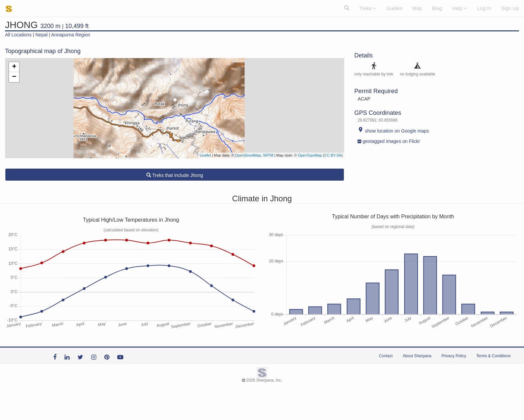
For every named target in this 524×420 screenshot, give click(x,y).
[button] (347, 8)
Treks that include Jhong (175, 175)
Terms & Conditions (493, 356)
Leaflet (205, 155)
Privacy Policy (454, 356)
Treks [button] (368, 8)
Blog (437, 8)
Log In (484, 8)
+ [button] (14, 67)
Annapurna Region (71, 35)
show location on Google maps (393, 131)
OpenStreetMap (248, 155)
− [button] (14, 77)
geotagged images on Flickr (389, 140)
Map (417, 8)
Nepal (42, 35)
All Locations (18, 35)
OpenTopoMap (310, 155)
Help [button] (460, 8)
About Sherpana (417, 356)
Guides (394, 8)
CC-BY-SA (333, 155)
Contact (386, 356)
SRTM (268, 155)
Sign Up (510, 8)
